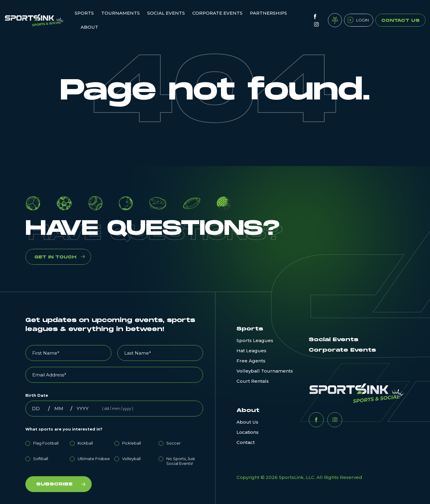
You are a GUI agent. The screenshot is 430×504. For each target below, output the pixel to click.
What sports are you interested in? (64, 429)
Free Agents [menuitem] (251, 361)
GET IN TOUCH (55, 257)
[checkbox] (114, 452)
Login (363, 20)
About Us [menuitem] (247, 422)
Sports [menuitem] (84, 13)
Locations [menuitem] (248, 432)
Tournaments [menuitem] (120, 13)
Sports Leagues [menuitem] (255, 340)
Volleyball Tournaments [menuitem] (265, 371)
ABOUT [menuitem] (89, 27)
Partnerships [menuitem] (268, 13)
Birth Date (37, 395)
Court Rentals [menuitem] (253, 381)
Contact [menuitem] (246, 442)
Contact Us (400, 20)
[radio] (48, 442)
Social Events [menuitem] (166, 13)
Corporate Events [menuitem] (217, 13)
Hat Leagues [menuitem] (251, 351)
